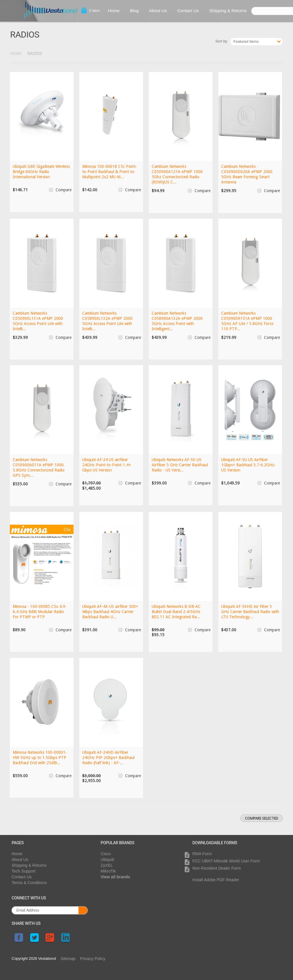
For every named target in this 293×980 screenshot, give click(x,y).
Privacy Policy (93, 959)
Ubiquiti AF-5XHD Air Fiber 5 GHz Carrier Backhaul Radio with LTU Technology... (250, 612)
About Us (158, 11)
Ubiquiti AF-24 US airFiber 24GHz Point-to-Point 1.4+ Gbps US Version (107, 465)
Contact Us (188, 11)
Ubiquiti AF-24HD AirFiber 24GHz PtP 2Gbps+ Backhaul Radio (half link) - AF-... (108, 758)
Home (114, 11)
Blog (134, 11)
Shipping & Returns (228, 11)
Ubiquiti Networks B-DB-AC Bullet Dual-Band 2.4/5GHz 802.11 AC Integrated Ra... (176, 612)
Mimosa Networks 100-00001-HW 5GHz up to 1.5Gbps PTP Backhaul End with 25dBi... (40, 758)
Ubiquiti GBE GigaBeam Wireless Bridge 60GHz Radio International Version (41, 172)
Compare (64, 190)
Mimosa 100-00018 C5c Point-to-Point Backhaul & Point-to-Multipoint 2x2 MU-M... (110, 172)
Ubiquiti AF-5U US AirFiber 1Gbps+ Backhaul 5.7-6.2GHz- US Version (248, 465)
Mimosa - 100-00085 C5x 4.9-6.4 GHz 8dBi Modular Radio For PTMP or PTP (40, 612)
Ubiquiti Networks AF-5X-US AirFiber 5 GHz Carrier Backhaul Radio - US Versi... (180, 465)
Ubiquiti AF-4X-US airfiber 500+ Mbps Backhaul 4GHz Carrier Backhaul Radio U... (110, 612)
